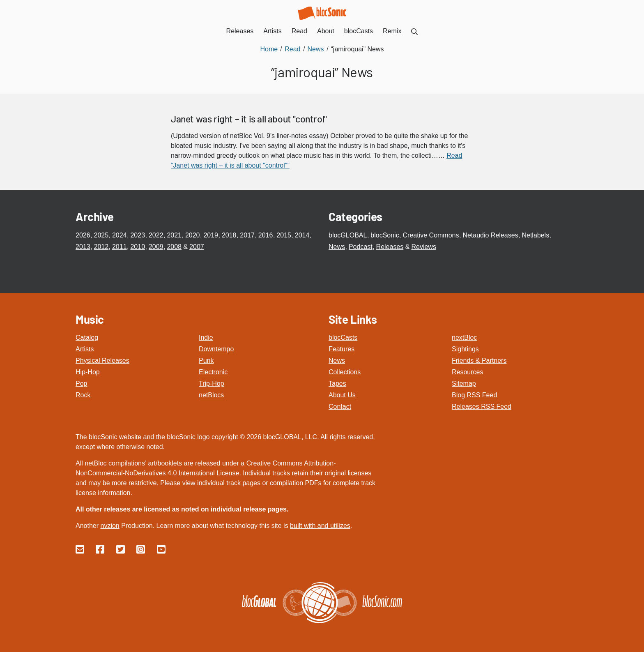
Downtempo (216, 349)
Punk (206, 361)
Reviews (423, 247)
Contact (340, 407)
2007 (197, 247)
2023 (138, 235)
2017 (247, 235)
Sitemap (464, 384)
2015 (284, 235)
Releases (390, 247)
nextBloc (464, 338)
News (337, 247)
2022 (156, 235)
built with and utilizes (320, 526)
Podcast (361, 247)
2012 (101, 247)
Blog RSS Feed (474, 395)
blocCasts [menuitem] (359, 31)
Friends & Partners (479, 361)
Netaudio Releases (490, 235)
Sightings (465, 349)
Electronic (213, 372)
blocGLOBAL (348, 235)
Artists (85, 349)
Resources (467, 372)
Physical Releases (102, 361)
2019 (211, 235)
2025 (101, 235)
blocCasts (343, 338)
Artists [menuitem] (272, 31)
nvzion (110, 526)
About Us (342, 395)
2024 (120, 235)
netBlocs (211, 395)
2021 (174, 235)
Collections (345, 372)
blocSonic (385, 235)
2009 (156, 247)
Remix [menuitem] (392, 31)
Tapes (337, 384)
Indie (206, 338)
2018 (229, 235)
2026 (83, 235)
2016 (266, 235)
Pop (81, 384)
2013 (83, 247)
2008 (174, 247)
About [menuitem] (326, 31)
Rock (83, 395)
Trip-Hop (212, 384)
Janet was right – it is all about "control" (249, 119)
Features (342, 349)
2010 (138, 247)
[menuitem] (414, 31)
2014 (302, 235)
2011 (120, 247)
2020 (193, 235)
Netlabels (535, 235)
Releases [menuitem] (240, 31)
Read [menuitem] (299, 31)
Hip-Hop (88, 372)
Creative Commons (431, 235)
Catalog (87, 338)
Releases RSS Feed (482, 407)
